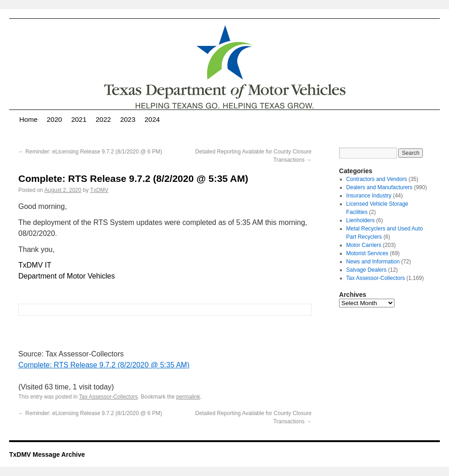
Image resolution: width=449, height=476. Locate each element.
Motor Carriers (364, 245)
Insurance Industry (369, 196)
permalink (188, 397)
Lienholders (361, 220)
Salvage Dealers (367, 270)
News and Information (373, 262)
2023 (128, 119)
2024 (152, 119)
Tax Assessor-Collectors (109, 397)
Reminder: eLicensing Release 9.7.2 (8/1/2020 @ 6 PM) (90, 152)
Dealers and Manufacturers (380, 187)
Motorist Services (367, 253)
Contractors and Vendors (377, 179)
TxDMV (99, 190)
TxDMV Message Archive (47, 454)
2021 (79, 119)
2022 (103, 119)
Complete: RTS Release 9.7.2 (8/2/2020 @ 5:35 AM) (104, 365)
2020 (54, 119)
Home (28, 119)
